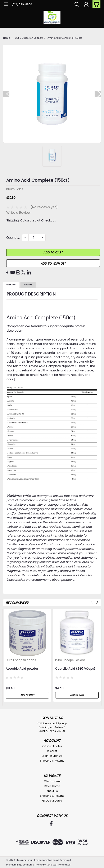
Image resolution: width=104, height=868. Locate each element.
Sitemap (65, 860)
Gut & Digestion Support (29, 38)
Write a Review (18, 213)
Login (45, 756)
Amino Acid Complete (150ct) (65, 38)
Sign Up (57, 756)
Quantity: (13, 237)
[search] (77, 5)
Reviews (28, 285)
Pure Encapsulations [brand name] (21, 660)
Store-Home (52, 786)
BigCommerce (26, 865)
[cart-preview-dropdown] (96, 4)
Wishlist (52, 751)
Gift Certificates (52, 746)
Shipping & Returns (52, 761)
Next (98, 94)
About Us (52, 791)
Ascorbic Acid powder (22, 669)
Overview (11, 285)
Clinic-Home (52, 781)
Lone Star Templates (58, 865)
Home (7, 38)
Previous (6, 94)
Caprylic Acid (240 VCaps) (75, 669)
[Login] (86, 5)
